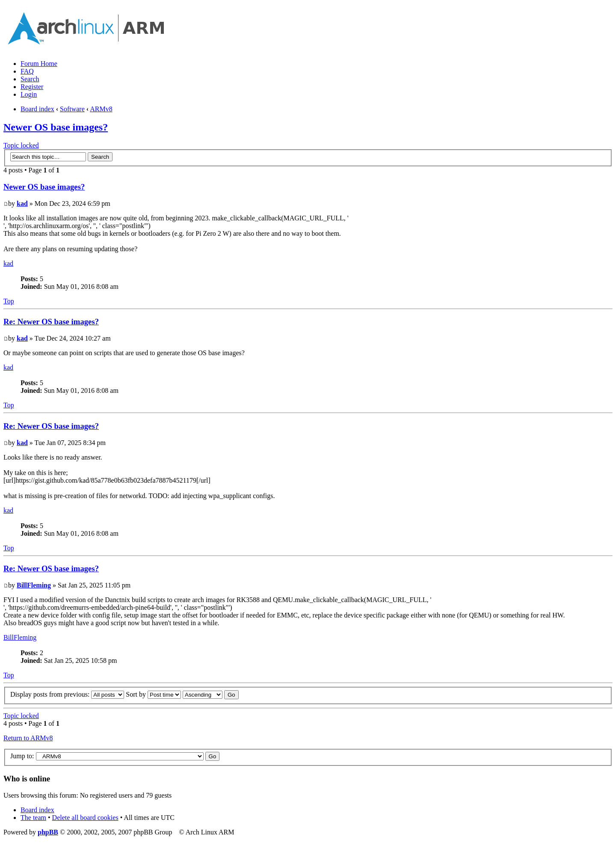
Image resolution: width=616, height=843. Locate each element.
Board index (37, 109)
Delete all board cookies (85, 818)
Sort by (153, 694)
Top (9, 301)
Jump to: (22, 756)
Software (72, 109)
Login (29, 94)
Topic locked (21, 145)
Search (30, 79)
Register (32, 87)
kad (22, 203)
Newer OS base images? (56, 127)
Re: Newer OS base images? (51, 322)
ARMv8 (101, 109)
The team (33, 818)
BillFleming (34, 585)
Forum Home (39, 64)
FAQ (27, 71)
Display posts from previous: (67, 694)
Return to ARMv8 (28, 738)
